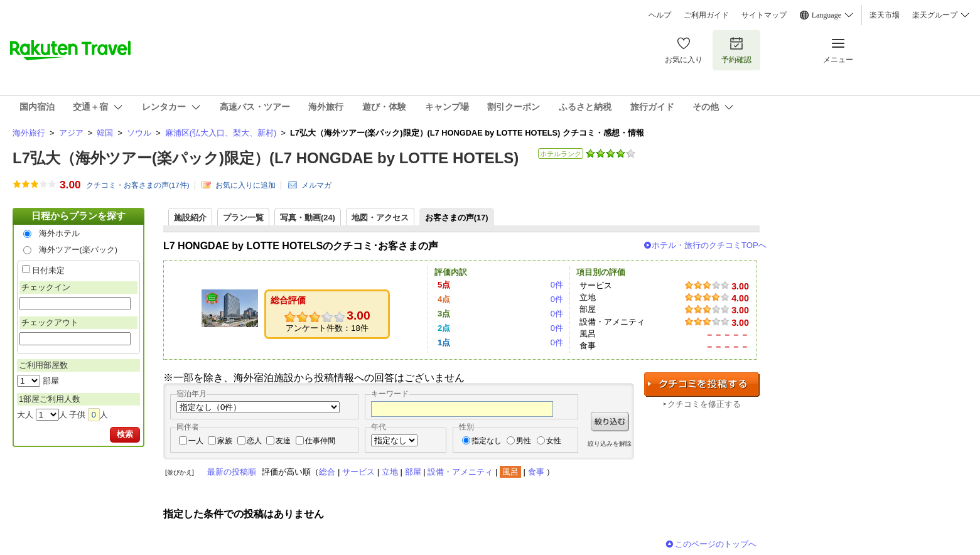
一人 (196, 441)
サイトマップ (764, 15)
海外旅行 (29, 133)
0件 (557, 285)
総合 (327, 472)
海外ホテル (59, 233)
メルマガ (316, 185)
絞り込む (610, 422)
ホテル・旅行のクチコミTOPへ (709, 245)
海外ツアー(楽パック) (78, 250)
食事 (536, 472)
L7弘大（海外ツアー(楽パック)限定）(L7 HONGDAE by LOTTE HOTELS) (266, 158)
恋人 (254, 441)
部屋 (413, 472)
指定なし (487, 441)
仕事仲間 (320, 441)
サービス (358, 472)
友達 (283, 441)
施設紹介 (190, 218)
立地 (390, 472)
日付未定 (48, 270)
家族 (225, 441)
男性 (524, 441)
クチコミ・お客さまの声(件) (138, 185)
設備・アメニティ (460, 472)
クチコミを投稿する (702, 385)
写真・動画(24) (308, 218)
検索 (125, 434)
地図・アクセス (380, 218)
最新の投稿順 (232, 472)
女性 (554, 441)
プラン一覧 (243, 218)
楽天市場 (885, 15)
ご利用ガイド (706, 15)
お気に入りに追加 (245, 185)
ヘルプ (660, 15)
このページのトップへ (716, 544)
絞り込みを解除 (610, 444)
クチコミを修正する (704, 404)
